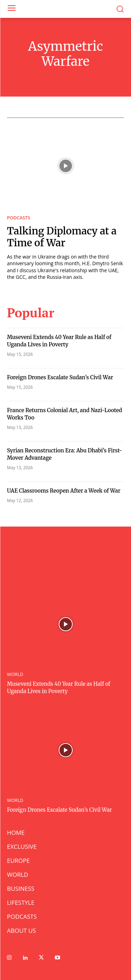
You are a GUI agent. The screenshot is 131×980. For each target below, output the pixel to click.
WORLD (15, 674)
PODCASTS (19, 218)
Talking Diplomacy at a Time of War (62, 237)
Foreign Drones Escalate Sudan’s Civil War (60, 377)
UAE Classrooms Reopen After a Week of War (64, 491)
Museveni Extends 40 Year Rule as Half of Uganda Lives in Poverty (59, 341)
